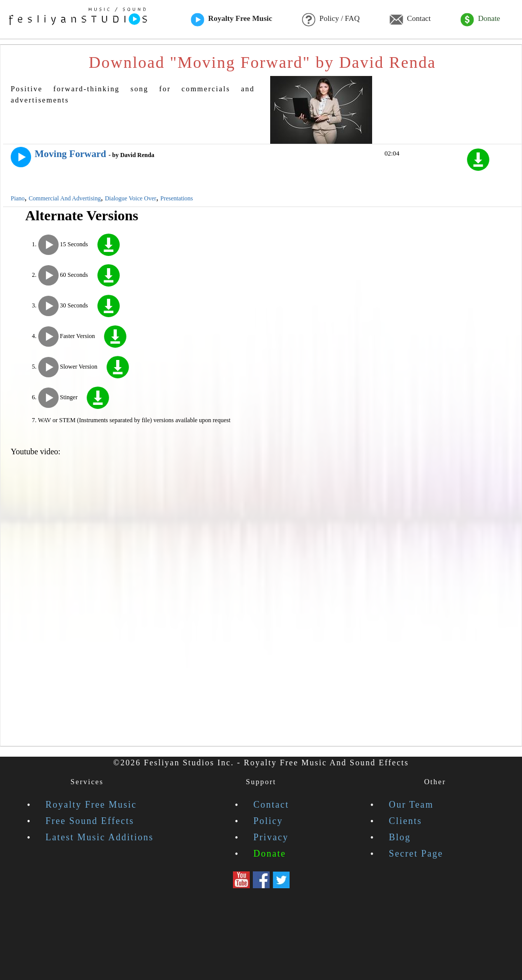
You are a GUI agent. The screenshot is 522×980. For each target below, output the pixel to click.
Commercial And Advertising (64, 198)
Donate (480, 19)
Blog (400, 837)
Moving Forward (70, 154)
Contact (410, 19)
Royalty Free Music (231, 19)
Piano (18, 198)
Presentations (177, 198)
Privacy (271, 837)
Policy (268, 821)
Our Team (411, 805)
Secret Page (416, 854)
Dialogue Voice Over (131, 198)
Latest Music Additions (99, 837)
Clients (406, 821)
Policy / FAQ (331, 19)
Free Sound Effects (90, 821)
